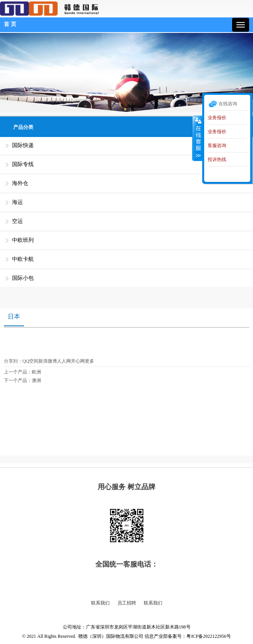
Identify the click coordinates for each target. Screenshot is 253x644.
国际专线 (23, 164)
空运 (17, 221)
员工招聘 (127, 603)
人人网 (64, 361)
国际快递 (23, 145)
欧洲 (36, 372)
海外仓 (20, 183)
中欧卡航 (23, 259)
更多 (89, 361)
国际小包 (23, 278)
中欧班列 (23, 240)
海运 (17, 202)
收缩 (198, 138)
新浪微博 (48, 361)
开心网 (78, 361)
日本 (14, 316)
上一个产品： (18, 372)
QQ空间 (30, 361)
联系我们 (100, 603)
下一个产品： (18, 380)
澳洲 (36, 380)
